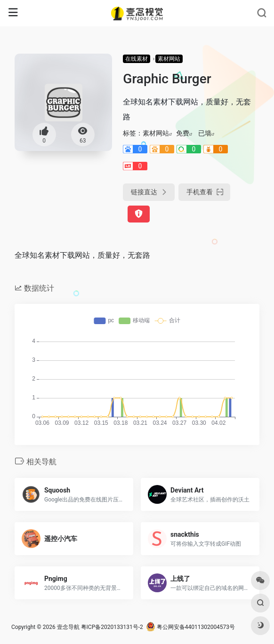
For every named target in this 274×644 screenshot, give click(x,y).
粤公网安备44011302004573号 (190, 627)
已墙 (205, 133)
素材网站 (169, 59)
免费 (183, 133)
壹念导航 (68, 627)
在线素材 (137, 59)
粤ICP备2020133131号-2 (112, 627)
